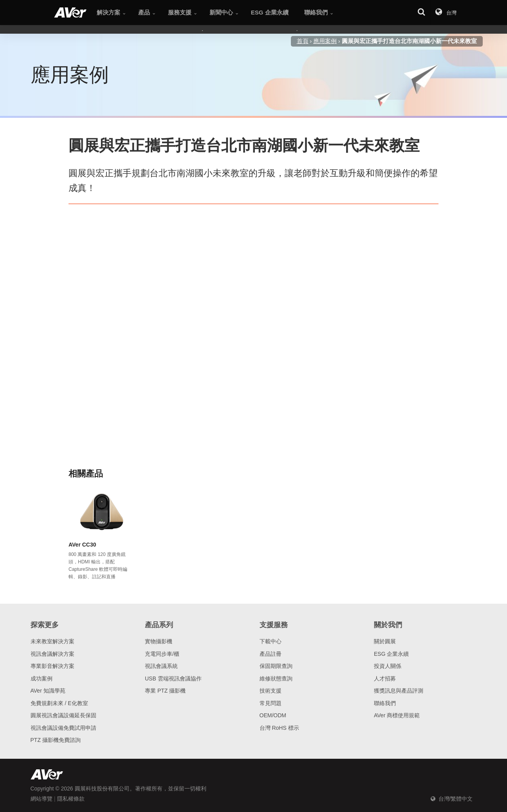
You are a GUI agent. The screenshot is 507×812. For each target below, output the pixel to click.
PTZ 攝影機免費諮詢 (56, 740)
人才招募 (385, 678)
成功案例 (41, 678)
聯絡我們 (385, 703)
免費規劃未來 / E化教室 (59, 703)
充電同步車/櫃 (162, 654)
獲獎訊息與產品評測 (399, 691)
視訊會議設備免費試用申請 (63, 728)
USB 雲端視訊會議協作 (173, 678)
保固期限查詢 (276, 666)
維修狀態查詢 (276, 678)
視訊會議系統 (161, 666)
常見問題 (271, 703)
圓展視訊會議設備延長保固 (63, 715)
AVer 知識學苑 (48, 691)
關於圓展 (385, 641)
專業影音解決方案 (52, 666)
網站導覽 (41, 799)
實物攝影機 (159, 641)
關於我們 (388, 625)
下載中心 (271, 641)
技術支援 (271, 691)
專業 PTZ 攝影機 (165, 691)
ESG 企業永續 (391, 654)
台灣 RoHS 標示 (279, 728)
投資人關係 (388, 666)
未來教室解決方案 (52, 641)
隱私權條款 (71, 799)
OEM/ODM (273, 715)
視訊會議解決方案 (52, 654)
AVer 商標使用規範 (397, 715)
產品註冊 (271, 654)
